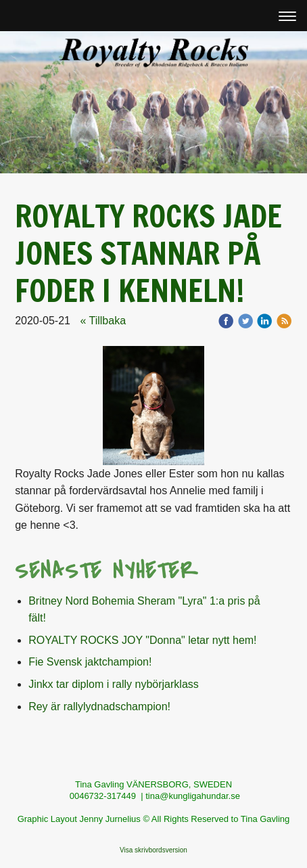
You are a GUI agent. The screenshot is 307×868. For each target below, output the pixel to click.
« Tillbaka (103, 321)
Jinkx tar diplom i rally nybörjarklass (114, 684)
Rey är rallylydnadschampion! (99, 707)
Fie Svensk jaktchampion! (90, 662)
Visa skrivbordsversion (153, 850)
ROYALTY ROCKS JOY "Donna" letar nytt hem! (142, 640)
